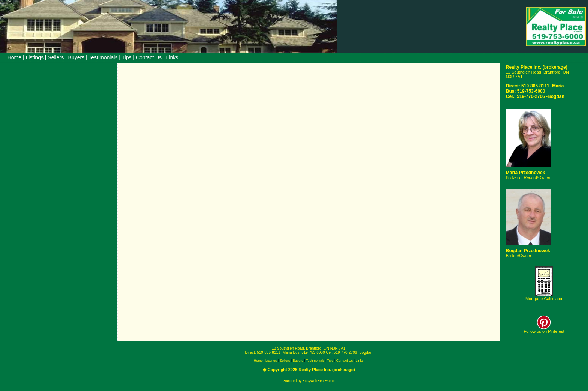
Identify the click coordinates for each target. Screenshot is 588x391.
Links (172, 57)
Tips (127, 57)
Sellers (56, 57)
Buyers (76, 57)
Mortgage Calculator (544, 299)
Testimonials (103, 57)
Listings (34, 57)
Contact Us (149, 57)
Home (14, 57)
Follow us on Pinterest (544, 329)
